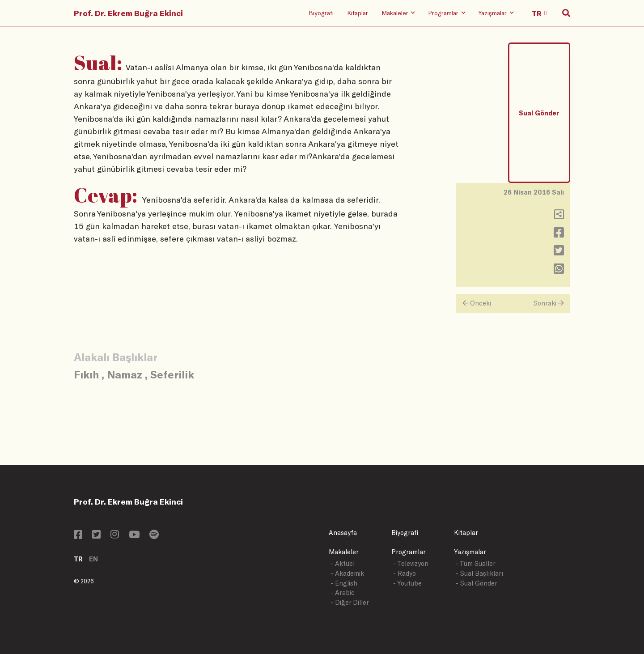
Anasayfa (343, 533)
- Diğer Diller (350, 602)
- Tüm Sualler (476, 563)
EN (93, 559)
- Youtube (407, 583)
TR (78, 559)
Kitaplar (358, 13)
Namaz (125, 374)
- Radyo (405, 573)
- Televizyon (411, 563)
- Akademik (347, 573)
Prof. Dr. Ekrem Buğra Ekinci (128, 13)
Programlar (409, 552)
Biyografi (321, 13)
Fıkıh (86, 374)
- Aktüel (343, 563)
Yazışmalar (470, 552)
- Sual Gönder (477, 583)
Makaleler (344, 552)
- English (344, 583)
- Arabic (343, 592)
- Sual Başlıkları (479, 573)
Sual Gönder (539, 113)
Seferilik (172, 374)
